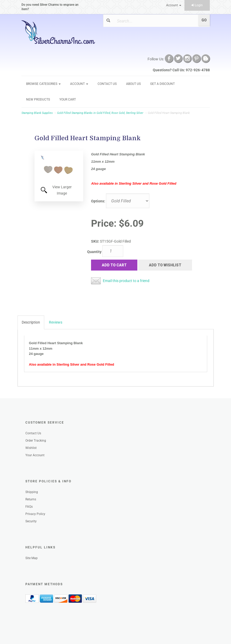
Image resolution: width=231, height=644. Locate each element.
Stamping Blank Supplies (37, 113)
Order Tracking (36, 441)
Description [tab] (31, 322)
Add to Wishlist (165, 265)
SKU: (95, 241)
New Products (38, 99)
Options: (98, 201)
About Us (133, 84)
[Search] (155, 21)
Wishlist (31, 448)
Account (174, 5)
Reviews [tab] (56, 322)
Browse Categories (43, 84)
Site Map (32, 558)
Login (197, 5)
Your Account (35, 455)
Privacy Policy (35, 514)
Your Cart (68, 99)
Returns (31, 499)
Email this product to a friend (126, 281)
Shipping (32, 492)
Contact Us (107, 84)
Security (31, 521)
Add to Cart (114, 265)
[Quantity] (113, 251)
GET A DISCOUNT (162, 84)
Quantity (94, 252)
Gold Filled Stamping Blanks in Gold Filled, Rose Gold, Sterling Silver (100, 113)
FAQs (29, 507)
